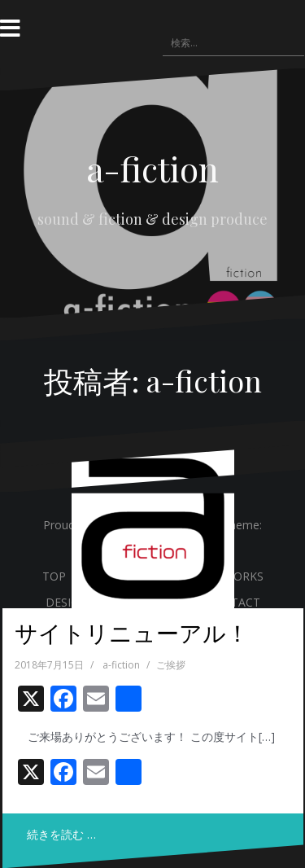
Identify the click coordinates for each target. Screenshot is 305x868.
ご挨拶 (171, 665)
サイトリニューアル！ (132, 632)
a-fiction (152, 169)
